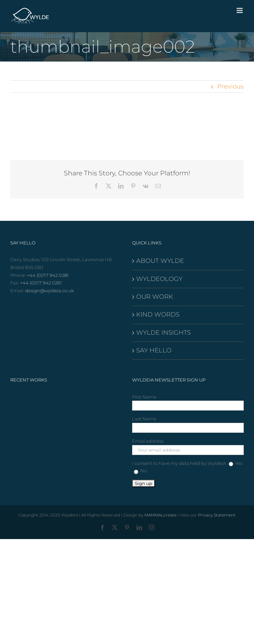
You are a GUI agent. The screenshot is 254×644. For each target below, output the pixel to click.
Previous (230, 86)
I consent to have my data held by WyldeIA (179, 463)
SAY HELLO (154, 350)
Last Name (144, 419)
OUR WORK (155, 297)
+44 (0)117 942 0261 (41, 283)
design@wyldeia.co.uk (50, 291)
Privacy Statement (217, 515)
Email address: (148, 441)
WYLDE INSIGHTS (164, 333)
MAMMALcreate (160, 515)
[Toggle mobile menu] (240, 10)
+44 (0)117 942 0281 (48, 275)
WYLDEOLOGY (159, 279)
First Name (144, 397)
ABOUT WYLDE (160, 261)
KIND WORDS (158, 314)
